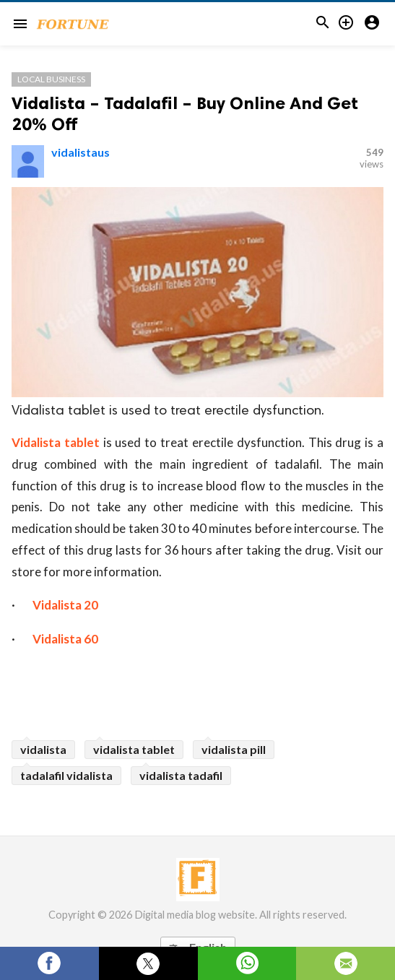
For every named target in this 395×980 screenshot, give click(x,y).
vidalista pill (234, 749)
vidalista (43, 749)
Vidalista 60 (65, 639)
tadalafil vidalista (66, 775)
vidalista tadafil (181, 775)
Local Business (51, 79)
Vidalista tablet (56, 442)
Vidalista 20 (65, 605)
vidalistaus (81, 152)
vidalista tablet (134, 749)
